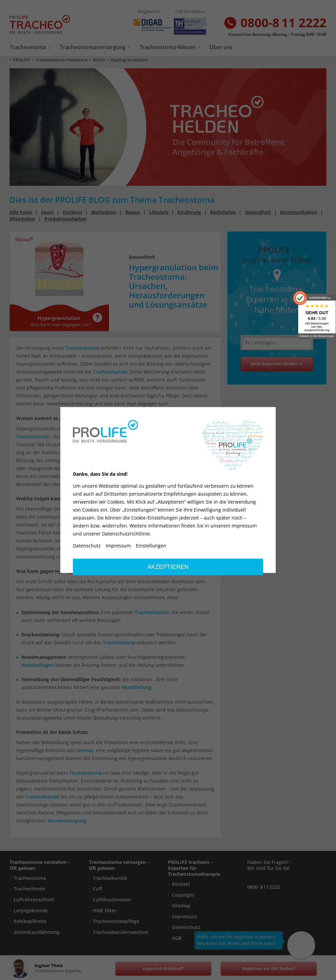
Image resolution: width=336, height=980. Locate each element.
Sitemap (181, 906)
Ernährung (189, 212)
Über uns (221, 47)
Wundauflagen (38, 665)
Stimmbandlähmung (37, 932)
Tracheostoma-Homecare (61, 60)
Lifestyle (159, 212)
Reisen (133, 212)
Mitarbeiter (23, 219)
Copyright (183, 895)
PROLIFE (21, 60)
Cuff (97, 889)
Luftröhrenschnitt (34, 900)
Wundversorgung (67, 821)
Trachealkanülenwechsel (120, 932)
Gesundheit (258, 212)
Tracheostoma (28, 47)
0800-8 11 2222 (275, 23)
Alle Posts (21, 212)
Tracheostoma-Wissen (168, 47)
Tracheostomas (82, 348)
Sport (47, 212)
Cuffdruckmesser (112, 900)
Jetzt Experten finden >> (277, 364)
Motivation (104, 212)
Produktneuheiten (65, 219)
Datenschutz (186, 927)
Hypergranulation (129, 60)
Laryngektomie (31, 910)
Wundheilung (137, 687)
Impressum (185, 916)
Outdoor (72, 212)
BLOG (99, 60)
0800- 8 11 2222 (264, 887)
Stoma (93, 525)
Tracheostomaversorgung (93, 47)
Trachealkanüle (110, 372)
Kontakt (181, 884)
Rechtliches (223, 212)
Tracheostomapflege (116, 921)
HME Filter (105, 910)
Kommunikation (299, 212)
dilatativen (106, 436)
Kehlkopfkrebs (30, 921)
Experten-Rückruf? (163, 969)
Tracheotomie (29, 889)
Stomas (95, 468)
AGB (177, 938)
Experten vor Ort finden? (269, 969)
